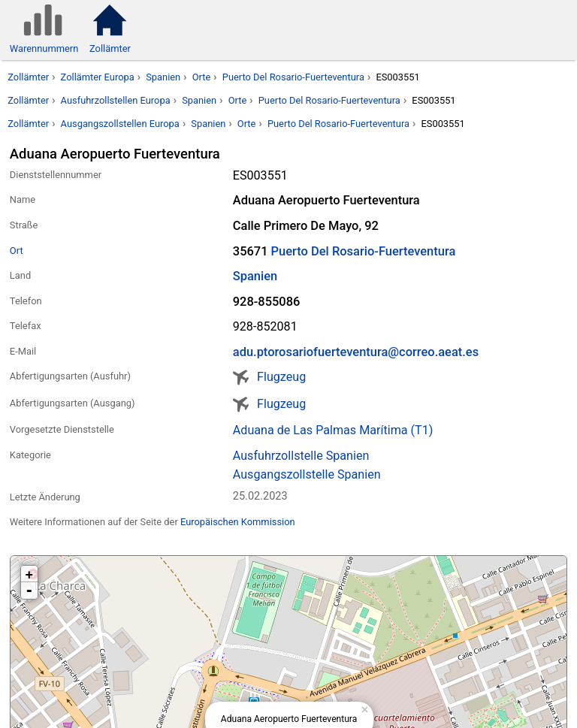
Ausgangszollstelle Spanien (307, 474)
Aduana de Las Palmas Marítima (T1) (333, 430)
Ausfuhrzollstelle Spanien (301, 456)
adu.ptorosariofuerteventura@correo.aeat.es (356, 352)
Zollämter (28, 77)
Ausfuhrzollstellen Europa (116, 100)
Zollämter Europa (98, 77)
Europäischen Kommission (238, 522)
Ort (17, 251)
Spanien (163, 77)
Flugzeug (281, 377)
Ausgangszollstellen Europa (120, 124)
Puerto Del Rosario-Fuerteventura (293, 77)
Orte (202, 77)
